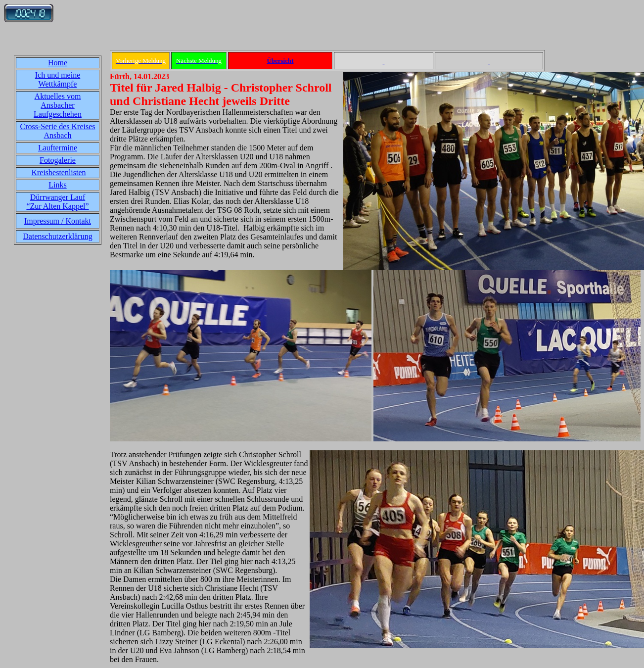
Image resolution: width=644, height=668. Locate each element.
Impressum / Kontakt (58, 221)
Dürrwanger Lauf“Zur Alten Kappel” (57, 202)
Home (58, 63)
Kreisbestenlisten (58, 172)
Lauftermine (58, 148)
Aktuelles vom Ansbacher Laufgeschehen (58, 105)
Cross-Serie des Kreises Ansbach (58, 131)
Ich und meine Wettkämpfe (58, 79)
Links (57, 185)
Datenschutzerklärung (57, 236)
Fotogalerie (58, 160)
